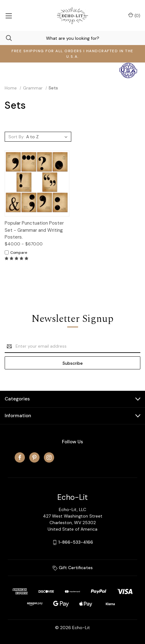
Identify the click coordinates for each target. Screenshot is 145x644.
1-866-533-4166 (76, 542)
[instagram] (49, 457)
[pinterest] (34, 457)
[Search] (6, 38)
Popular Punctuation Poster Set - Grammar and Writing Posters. (34, 230)
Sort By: (16, 137)
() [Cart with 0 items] (134, 15)
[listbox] (48, 137)
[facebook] (20, 457)
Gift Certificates (73, 568)
